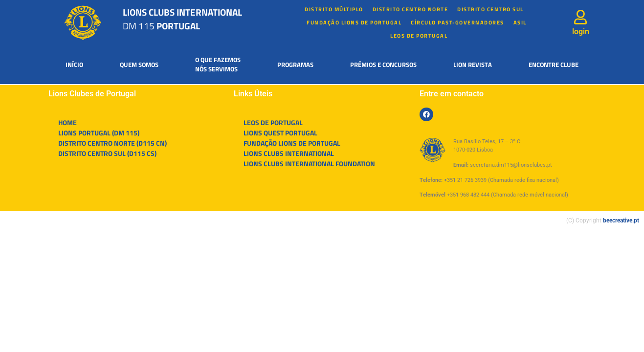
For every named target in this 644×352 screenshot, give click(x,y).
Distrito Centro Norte (411, 9)
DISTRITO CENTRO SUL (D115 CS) (107, 153)
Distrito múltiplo (334, 9)
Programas (295, 65)
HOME (67, 122)
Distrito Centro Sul (490, 9)
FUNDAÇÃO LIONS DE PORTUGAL (354, 22)
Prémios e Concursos (383, 65)
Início (74, 65)
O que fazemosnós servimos (218, 65)
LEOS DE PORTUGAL (419, 36)
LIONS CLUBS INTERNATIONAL (289, 153)
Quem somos (139, 65)
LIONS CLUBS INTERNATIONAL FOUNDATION (309, 164)
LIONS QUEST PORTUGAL (280, 133)
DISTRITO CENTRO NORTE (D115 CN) (112, 143)
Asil (520, 22)
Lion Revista (473, 65)
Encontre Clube (554, 65)
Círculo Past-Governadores (457, 22)
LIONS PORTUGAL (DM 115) (99, 133)
